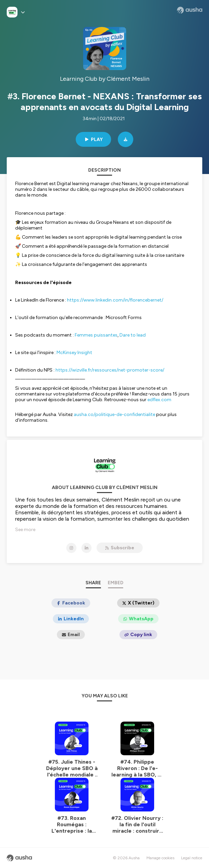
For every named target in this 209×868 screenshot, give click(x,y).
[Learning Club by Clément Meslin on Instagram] (71, 548)
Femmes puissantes (96, 335)
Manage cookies (160, 858)
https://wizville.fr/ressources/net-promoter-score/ (110, 370)
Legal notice (192, 858)
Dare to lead (133, 335)
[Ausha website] (190, 10)
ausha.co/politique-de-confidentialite (114, 414)
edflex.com (159, 400)
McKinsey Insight (74, 353)
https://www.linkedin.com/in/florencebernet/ (115, 300)
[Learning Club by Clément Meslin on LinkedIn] (86, 548)
